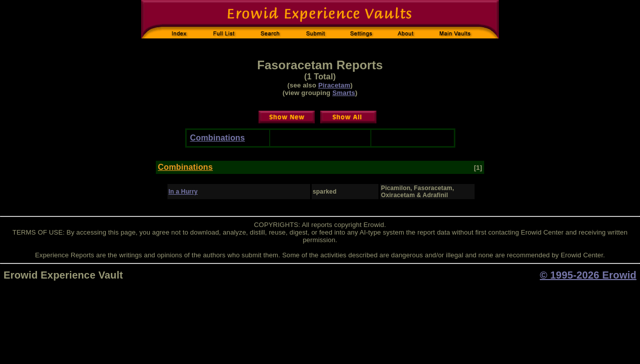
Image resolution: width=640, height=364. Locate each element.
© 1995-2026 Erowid (588, 275)
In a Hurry (183, 192)
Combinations (218, 138)
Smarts (344, 93)
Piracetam (334, 85)
